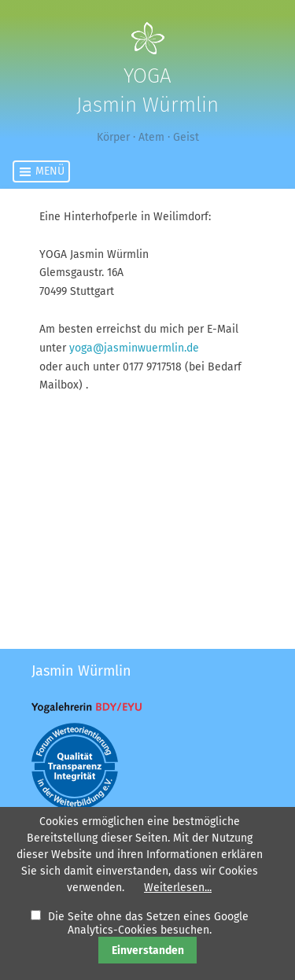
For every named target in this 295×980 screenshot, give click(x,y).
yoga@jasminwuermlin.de (134, 348)
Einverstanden (148, 951)
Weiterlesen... (178, 888)
